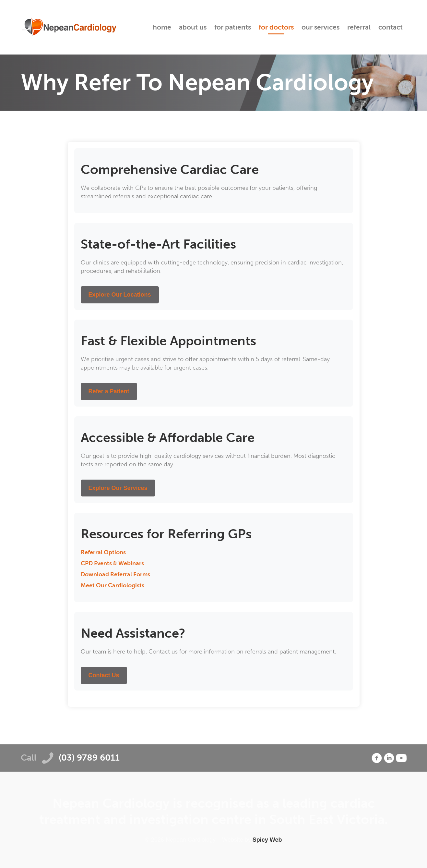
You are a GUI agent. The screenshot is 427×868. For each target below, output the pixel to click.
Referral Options (103, 552)
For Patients (233, 27)
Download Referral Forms (115, 574)
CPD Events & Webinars (112, 563)
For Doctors (276, 27)
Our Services (320, 27)
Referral (359, 27)
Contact (391, 27)
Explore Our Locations (120, 295)
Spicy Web (267, 840)
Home (162, 27)
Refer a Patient (109, 391)
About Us (193, 27)
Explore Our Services (118, 488)
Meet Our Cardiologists (113, 585)
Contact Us (104, 675)
